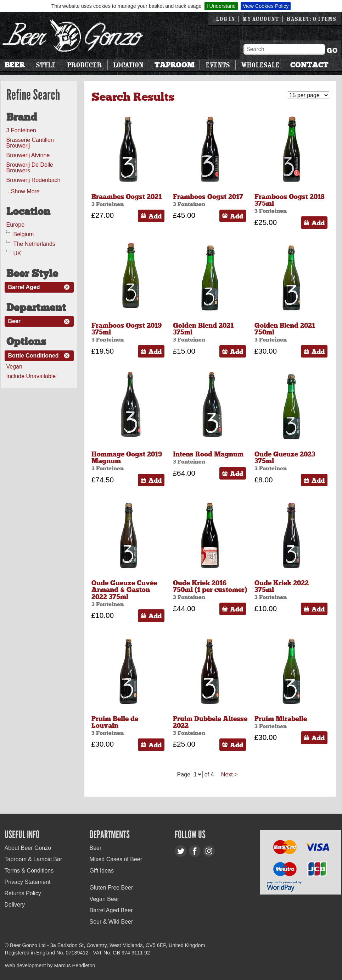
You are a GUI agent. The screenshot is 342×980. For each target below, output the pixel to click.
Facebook (195, 851)
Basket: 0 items (311, 19)
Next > (229, 774)
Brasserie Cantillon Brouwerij (30, 143)
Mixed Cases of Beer (116, 859)
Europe (16, 225)
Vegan (14, 367)
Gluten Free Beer (111, 888)
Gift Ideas (102, 871)
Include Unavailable (31, 376)
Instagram (209, 851)
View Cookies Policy (266, 6)
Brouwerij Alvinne (28, 155)
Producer (84, 65)
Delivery (15, 905)
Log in (225, 19)
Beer (15, 65)
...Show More (23, 191)
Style (46, 65)
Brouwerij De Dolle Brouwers (30, 168)
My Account (261, 19)
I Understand (221, 6)
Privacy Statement (28, 882)
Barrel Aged (24, 287)
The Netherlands (34, 244)
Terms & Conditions (29, 871)
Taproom (175, 65)
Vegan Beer (105, 899)
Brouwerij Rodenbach (33, 180)
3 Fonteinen (21, 130)
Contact (309, 65)
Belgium (24, 234)
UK (17, 253)
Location (128, 65)
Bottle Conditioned (33, 356)
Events (218, 65)
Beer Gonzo (73, 36)
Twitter (181, 851)
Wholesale (260, 65)
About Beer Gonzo (28, 848)
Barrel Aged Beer (111, 910)
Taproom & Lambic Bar (33, 859)
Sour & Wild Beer (111, 922)
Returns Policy (23, 893)
